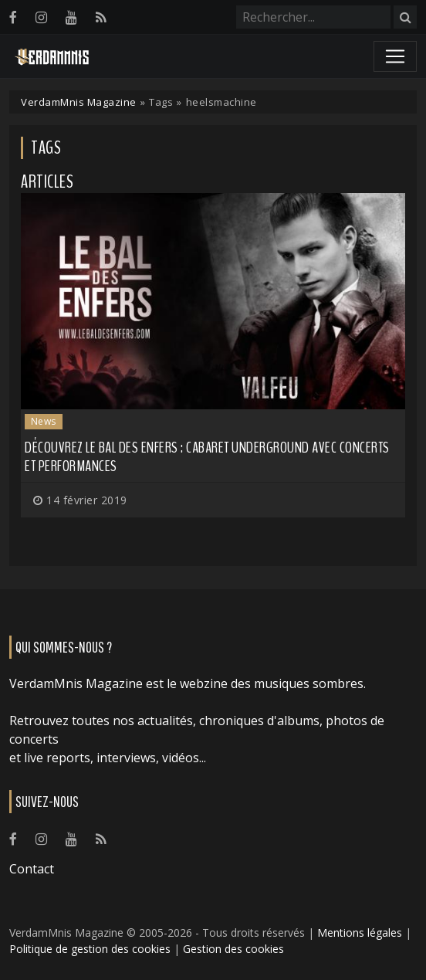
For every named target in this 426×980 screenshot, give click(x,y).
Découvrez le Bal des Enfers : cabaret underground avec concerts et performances (207, 457)
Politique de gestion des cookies (90, 949)
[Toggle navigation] (395, 56)
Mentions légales (360, 933)
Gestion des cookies (233, 949)
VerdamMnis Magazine (79, 102)
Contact (32, 869)
